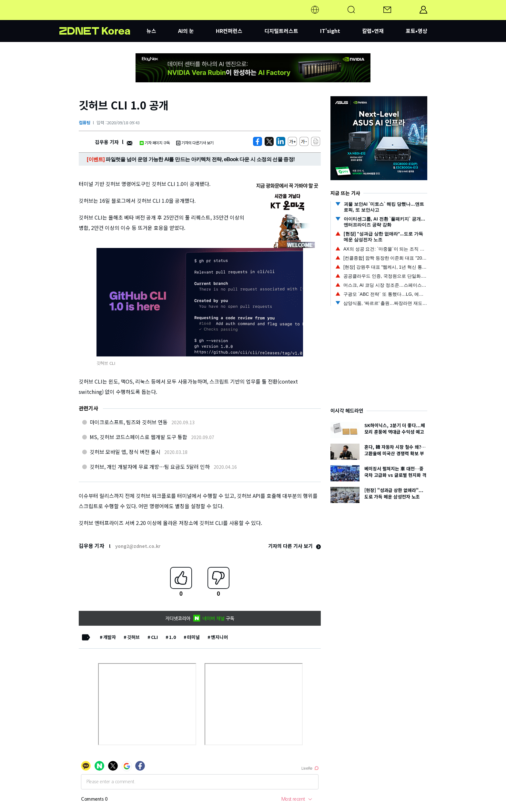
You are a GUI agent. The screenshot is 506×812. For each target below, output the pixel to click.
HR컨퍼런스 (229, 31)
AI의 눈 (186, 31)
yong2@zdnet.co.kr (138, 546)
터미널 (193, 637)
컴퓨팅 (85, 123)
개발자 (110, 637)
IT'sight (330, 31)
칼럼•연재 (373, 31)
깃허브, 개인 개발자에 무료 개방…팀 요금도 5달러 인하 (150, 467)
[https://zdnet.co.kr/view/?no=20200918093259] (258, 141)
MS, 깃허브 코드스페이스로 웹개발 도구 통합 (138, 437)
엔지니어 (219, 637)
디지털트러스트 (281, 31)
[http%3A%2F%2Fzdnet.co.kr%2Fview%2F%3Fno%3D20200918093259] (281, 141)
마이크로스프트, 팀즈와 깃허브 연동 (129, 422)
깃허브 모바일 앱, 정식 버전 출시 (125, 452)
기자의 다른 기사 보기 (294, 546)
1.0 (172, 637)
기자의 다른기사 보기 (195, 143)
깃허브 (133, 637)
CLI (154, 637)
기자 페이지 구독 (155, 143)
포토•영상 (416, 31)
